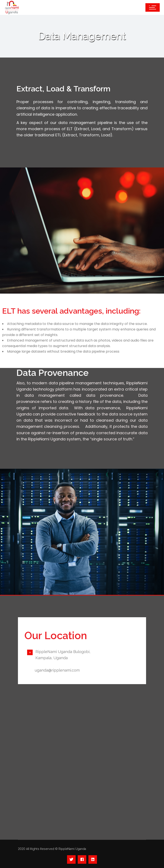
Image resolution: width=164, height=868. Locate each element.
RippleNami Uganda (72, 849)
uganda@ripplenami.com (57, 670)
